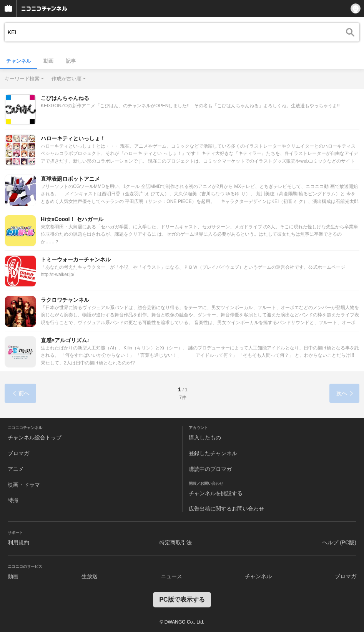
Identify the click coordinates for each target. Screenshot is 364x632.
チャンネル (19, 61)
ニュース (171, 576)
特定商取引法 (176, 542)
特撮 (13, 500)
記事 (71, 61)
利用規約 (18, 542)
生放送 (90, 576)
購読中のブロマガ (210, 469)
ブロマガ (18, 453)
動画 (48, 61)
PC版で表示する (182, 600)
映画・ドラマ (24, 485)
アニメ (16, 469)
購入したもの (205, 437)
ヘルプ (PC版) (339, 542)
